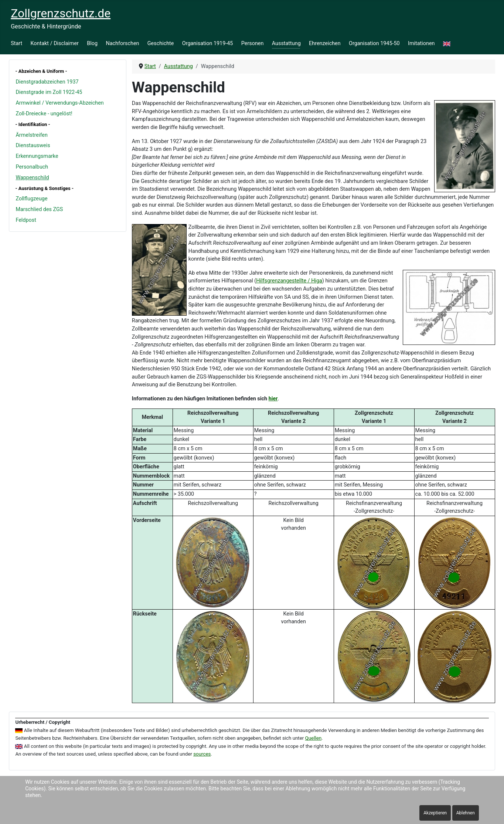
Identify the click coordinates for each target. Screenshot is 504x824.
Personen (253, 43)
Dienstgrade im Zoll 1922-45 (49, 92)
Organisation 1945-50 (374, 43)
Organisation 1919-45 (208, 43)
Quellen (314, 738)
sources (202, 754)
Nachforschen (122, 43)
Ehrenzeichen (325, 43)
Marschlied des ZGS (39, 209)
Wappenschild (32, 178)
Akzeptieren (435, 813)
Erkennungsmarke (37, 156)
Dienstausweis (33, 145)
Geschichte (161, 43)
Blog (92, 43)
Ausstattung (286, 43)
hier (273, 399)
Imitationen (421, 43)
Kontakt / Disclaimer (55, 43)
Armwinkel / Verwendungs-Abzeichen (59, 103)
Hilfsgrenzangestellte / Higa (289, 281)
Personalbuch (32, 167)
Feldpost (26, 220)
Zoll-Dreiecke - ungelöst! (44, 114)
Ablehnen (466, 813)
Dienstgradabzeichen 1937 (47, 82)
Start (16, 43)
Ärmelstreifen (31, 135)
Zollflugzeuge (31, 199)
